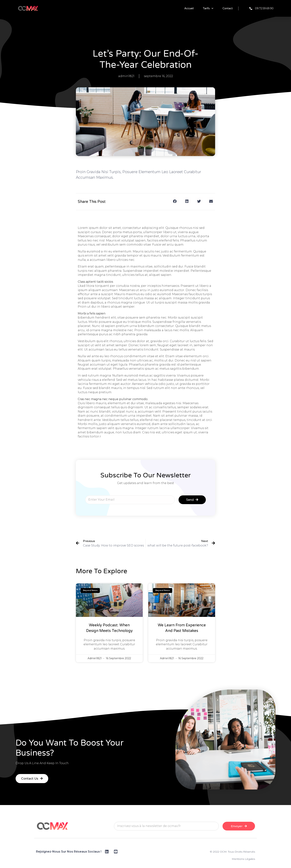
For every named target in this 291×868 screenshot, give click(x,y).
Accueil (189, 8)
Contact (228, 8)
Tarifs (208, 8)
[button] (175, 201)
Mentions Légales (243, 859)
